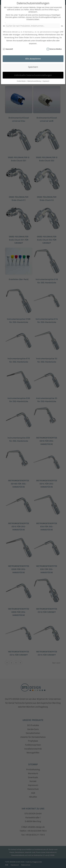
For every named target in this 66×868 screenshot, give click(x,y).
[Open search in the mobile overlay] (33, 27)
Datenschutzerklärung (50, 33)
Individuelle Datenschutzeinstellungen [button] (33, 70)
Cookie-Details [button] (21, 76)
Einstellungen (41, 36)
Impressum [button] (46, 76)
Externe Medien (54, 44)
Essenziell (8, 44)
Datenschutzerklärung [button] (34, 76)
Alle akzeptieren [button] (33, 54)
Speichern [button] (33, 62)
